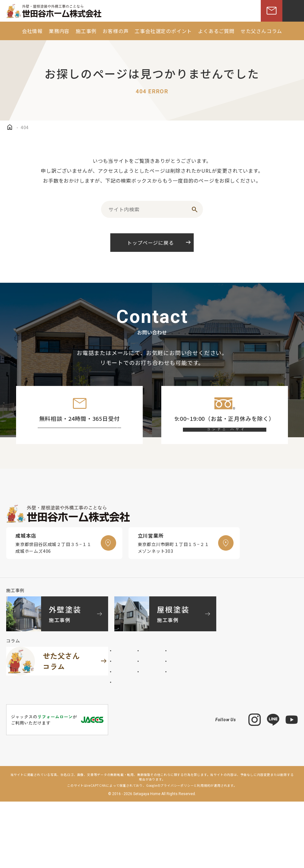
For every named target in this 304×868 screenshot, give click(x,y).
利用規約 (204, 852)
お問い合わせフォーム (85, 438)
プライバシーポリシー (177, 852)
